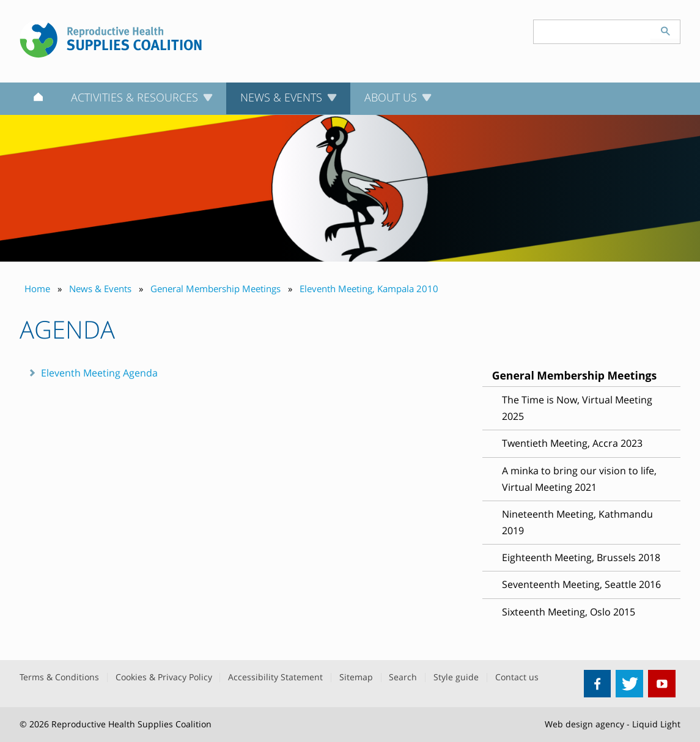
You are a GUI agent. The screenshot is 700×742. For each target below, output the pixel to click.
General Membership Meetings (574, 375)
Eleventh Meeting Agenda (99, 373)
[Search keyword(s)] (592, 32)
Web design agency (584, 724)
